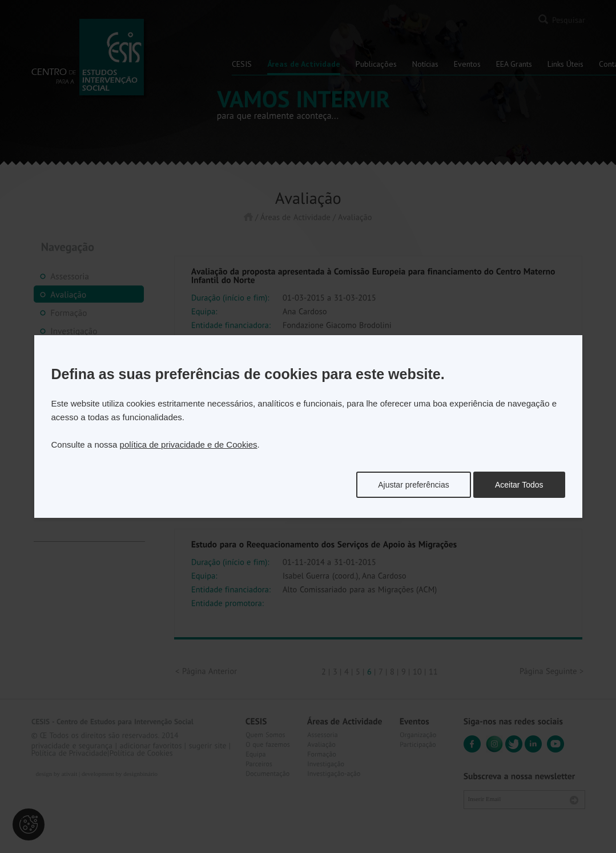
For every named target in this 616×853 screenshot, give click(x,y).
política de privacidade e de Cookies (189, 444)
